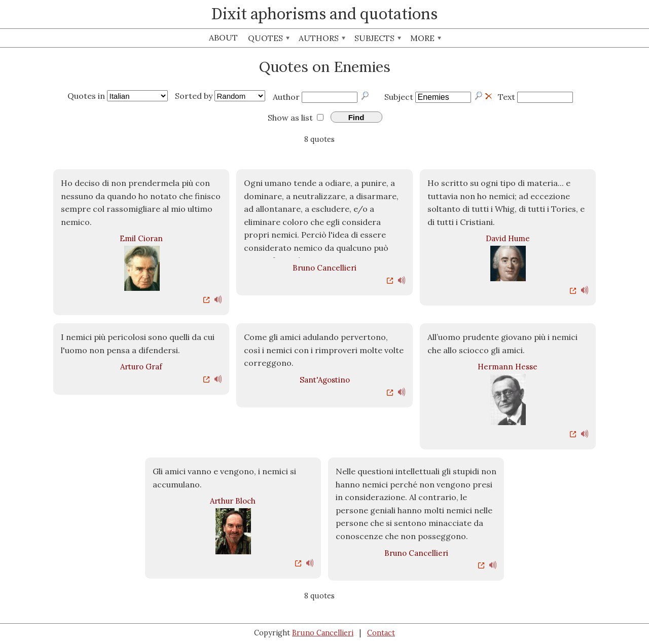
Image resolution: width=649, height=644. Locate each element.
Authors (322, 38)
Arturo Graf (141, 367)
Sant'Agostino (325, 380)
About (223, 37)
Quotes (269, 38)
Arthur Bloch (233, 501)
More (426, 38)
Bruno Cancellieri (324, 268)
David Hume (508, 238)
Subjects (378, 38)
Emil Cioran (141, 238)
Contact (381, 633)
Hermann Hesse (508, 367)
